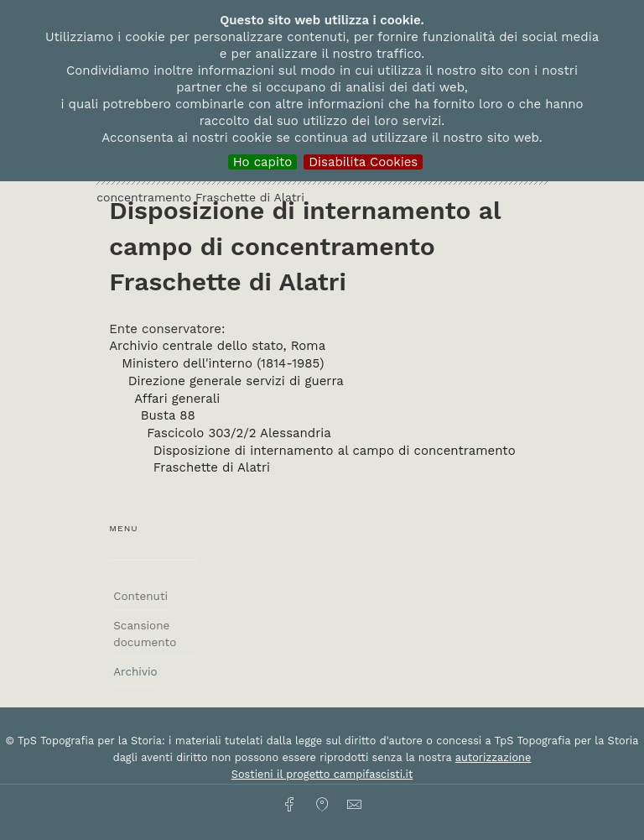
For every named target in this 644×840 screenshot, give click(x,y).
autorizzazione (493, 757)
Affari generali (177, 399)
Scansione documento (145, 634)
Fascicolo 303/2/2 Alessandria (239, 433)
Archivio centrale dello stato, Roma (217, 346)
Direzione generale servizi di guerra (236, 381)
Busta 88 (168, 415)
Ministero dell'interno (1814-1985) (223, 363)
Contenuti (140, 596)
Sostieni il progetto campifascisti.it (322, 774)
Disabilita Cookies (363, 162)
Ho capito (263, 162)
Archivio (135, 671)
